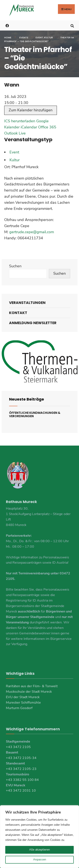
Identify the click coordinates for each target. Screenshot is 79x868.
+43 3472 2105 (18, 747)
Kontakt (18, 313)
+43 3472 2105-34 (21, 758)
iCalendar (29, 127)
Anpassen (40, 859)
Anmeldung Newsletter (33, 323)
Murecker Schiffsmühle (23, 703)
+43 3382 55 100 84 (22, 780)
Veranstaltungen (27, 303)
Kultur (48, 37)
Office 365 (47, 127)
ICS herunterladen (20, 121)
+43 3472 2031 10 (21, 791)
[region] (39, 837)
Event (39, 37)
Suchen (15, 266)
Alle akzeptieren (39, 850)
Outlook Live (15, 133)
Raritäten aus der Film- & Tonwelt (32, 686)
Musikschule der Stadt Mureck (29, 692)
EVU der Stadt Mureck (23, 697)
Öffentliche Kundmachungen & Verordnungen (35, 415)
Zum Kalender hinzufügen (31, 110)
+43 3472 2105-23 (21, 769)
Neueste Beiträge (27, 399)
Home (8, 37)
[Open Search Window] (72, 25)
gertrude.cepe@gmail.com (32, 232)
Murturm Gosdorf (19, 708)
